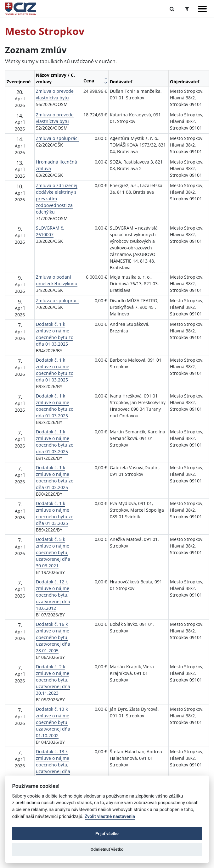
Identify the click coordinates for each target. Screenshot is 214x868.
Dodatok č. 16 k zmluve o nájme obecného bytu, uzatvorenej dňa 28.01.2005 (53, 637)
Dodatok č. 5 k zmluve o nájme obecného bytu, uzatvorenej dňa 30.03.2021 (53, 552)
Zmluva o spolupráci (57, 138)
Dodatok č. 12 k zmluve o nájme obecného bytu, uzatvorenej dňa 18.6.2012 (53, 595)
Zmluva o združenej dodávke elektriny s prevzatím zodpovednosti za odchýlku (57, 199)
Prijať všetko (107, 834)
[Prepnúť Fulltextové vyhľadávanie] (172, 9)
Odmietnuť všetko (107, 849)
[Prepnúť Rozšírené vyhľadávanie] (187, 9)
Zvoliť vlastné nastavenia (110, 817)
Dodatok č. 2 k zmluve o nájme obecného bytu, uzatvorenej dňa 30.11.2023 (53, 680)
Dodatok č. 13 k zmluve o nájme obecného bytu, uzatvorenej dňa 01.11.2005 (53, 765)
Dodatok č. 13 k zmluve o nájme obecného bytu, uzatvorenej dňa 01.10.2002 (53, 722)
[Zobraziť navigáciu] (202, 9)
